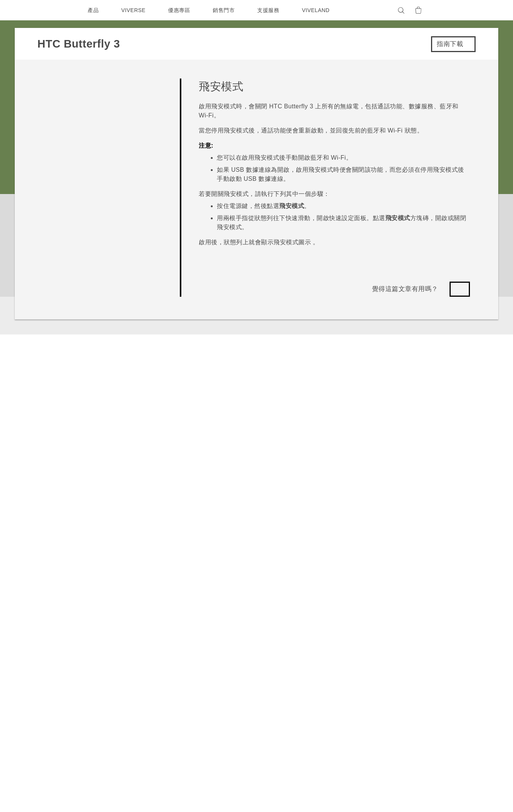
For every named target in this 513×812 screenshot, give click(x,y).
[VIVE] (456, 10)
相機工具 (334, 661)
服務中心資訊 (280, 658)
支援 (49, 568)
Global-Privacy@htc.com (403, 793)
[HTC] (56, 10)
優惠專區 (181, 10)
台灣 (63, 658)
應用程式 (334, 640)
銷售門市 (226, 10)
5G (125, 640)
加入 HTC (402, 671)
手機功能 (334, 650)
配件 (127, 669)
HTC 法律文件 (448, 769)
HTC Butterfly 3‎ (90, 568)
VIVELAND (319, 10)
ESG (396, 640)
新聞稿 (398, 650)
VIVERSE (134, 10)
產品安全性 (404, 691)
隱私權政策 (404, 681)
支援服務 (270, 10)
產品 (93, 10)
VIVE (129, 679)
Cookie (399, 701)
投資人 (398, 661)
